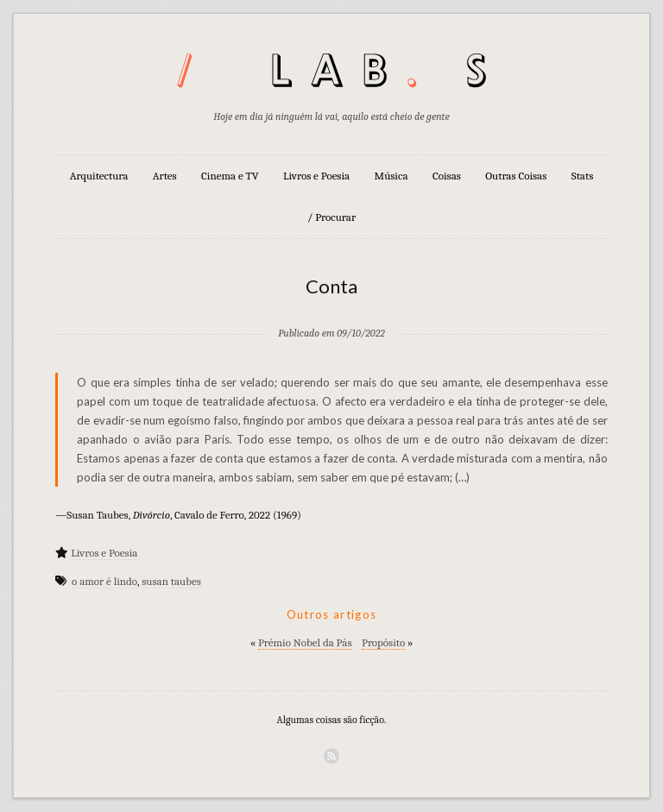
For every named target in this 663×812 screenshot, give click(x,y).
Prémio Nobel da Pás (305, 642)
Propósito (383, 642)
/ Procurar (331, 217)
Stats (583, 176)
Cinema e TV (230, 176)
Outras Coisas (516, 176)
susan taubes (171, 581)
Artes (165, 176)
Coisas (447, 176)
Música (391, 176)
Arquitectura (99, 176)
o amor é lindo (104, 581)
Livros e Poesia (316, 176)
